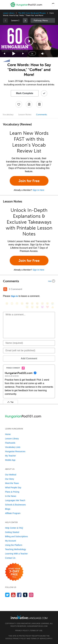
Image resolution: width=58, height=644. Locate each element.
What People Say (13, 488)
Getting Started (12, 532)
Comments (41, 115)
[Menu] (5, 5)
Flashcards (10, 443)
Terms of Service (39, 639)
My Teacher (10, 456)
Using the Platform (14, 545)
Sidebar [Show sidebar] (43, 20)
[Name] (29, 343)
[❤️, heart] (47, 307)
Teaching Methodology (16, 549)
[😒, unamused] (22, 303)
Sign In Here (38, 190)
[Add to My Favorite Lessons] (19, 104)
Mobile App (10, 460)
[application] (29, 41)
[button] (53, 5)
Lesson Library (9, 13)
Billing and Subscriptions (16, 536)
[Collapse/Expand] (29, 281)
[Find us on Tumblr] (25, 595)
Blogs (8, 509)
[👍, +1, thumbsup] (52, 307)
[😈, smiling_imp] (42, 307)
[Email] (29, 351)
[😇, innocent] (27, 307)
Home (8, 434)
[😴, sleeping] (32, 307)
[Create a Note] (29, 104)
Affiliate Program (13, 513)
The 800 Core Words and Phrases (32, 13)
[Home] (26, 7)
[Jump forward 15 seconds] (23, 54)
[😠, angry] (32, 303)
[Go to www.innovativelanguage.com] (29, 617)
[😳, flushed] (12, 303)
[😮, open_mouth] (37, 307)
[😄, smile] (7, 303)
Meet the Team (12, 483)
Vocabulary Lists (13, 447)
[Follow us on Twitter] (7, 595)
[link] (25, 20)
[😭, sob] (52, 303)
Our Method (11, 475)
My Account (10, 541)
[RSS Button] (5, 289)
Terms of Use (36, 631)
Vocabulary (8, 115)
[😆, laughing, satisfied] (37, 303)
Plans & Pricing (12, 492)
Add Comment (29, 358)
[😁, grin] (17, 303)
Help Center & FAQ (14, 528)
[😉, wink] (47, 303)
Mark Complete (25, 93)
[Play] (14, 54)
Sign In (14, 296)
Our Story (10, 479)
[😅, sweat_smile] (42, 303)
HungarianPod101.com (37, 626)
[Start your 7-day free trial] (14, 572)
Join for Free (29, 181)
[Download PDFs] (39, 104)
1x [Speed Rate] (32, 54)
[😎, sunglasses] (27, 303)
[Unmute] (43, 54)
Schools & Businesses (15, 505)
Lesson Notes (25, 115)
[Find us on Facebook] (19, 595)
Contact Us (10, 558)
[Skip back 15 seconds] (4, 54)
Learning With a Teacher (16, 554)
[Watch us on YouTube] (13, 595)
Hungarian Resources (15, 451)
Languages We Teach (15, 500)
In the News (11, 496)
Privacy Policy (22, 631)
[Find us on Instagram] (31, 595)
